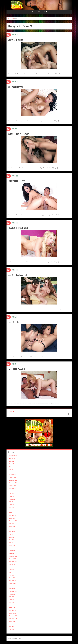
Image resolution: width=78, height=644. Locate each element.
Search (11, 411)
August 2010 (12, 594)
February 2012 (13, 581)
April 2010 (12, 605)
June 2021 (12, 496)
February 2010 (13, 610)
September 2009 (13, 624)
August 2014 (12, 499)
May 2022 (12, 467)
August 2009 (12, 627)
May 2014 (12, 507)
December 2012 (13, 553)
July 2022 (12, 461)
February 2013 (13, 548)
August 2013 (12, 532)
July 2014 (12, 502)
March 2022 (12, 472)
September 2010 (13, 591)
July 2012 (12, 567)
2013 (13, 19)
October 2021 (13, 486)
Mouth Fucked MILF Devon (18, 134)
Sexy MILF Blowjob (15, 40)
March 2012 (12, 578)
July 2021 (12, 494)
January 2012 (13, 583)
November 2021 (13, 483)
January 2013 (13, 551)
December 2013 (13, 521)
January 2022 (13, 477)
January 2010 (13, 613)
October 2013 (13, 526)
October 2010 (13, 589)
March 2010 (12, 608)
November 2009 (13, 619)
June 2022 (12, 464)
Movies (39, 12)
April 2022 (12, 469)
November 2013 (13, 524)
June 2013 (12, 537)
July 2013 (12, 534)
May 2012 (12, 572)
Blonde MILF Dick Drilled (18, 228)
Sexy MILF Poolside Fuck (18, 275)
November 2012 (13, 556)
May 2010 (12, 602)
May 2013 (12, 540)
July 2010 (12, 597)
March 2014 (12, 513)
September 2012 (13, 562)
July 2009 (12, 629)
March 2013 (12, 545)
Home (32, 12)
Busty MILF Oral (14, 322)
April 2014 (12, 510)
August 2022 (12, 458)
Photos (45, 12)
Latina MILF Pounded (16, 369)
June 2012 (12, 570)
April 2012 (12, 575)
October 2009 (13, 621)
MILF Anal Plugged (15, 87)
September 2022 (13, 456)
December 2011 (13, 586)
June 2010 (12, 600)
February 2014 (13, 515)
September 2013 (13, 529)
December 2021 (13, 480)
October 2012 (13, 559)
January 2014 (13, 518)
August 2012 (12, 564)
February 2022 (13, 475)
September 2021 (13, 488)
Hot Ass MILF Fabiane (16, 181)
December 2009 (13, 616)
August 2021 (12, 491)
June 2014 (12, 505)
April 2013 (12, 543)
